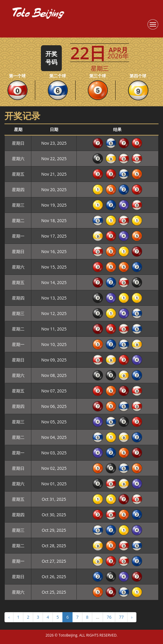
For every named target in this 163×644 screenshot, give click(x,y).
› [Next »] (132, 617)
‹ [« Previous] (9, 617)
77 (121, 617)
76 (109, 617)
